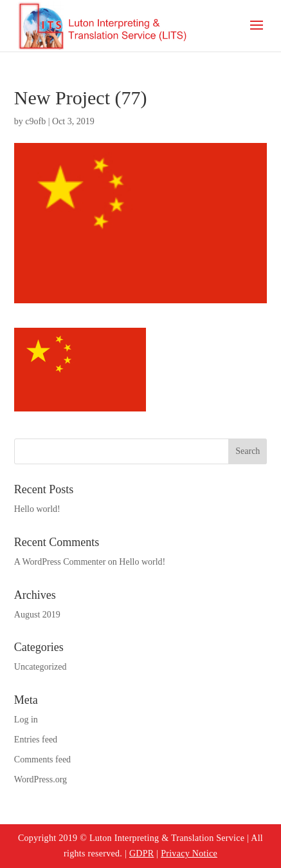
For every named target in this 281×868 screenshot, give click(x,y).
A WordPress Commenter (60, 562)
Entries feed (36, 740)
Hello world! (37, 509)
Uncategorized (41, 667)
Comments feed (42, 759)
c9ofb (35, 121)
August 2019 (37, 615)
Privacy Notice (189, 854)
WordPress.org (41, 779)
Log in (26, 720)
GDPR (142, 854)
